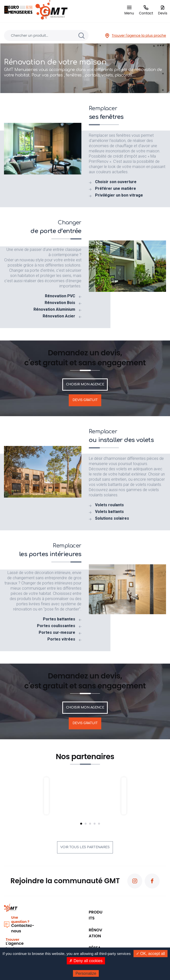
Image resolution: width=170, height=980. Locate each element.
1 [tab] (81, 824)
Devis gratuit (85, 400)
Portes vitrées (61, 639)
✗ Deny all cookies (86, 961)
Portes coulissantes (56, 626)
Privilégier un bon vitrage (119, 195)
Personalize (86, 973)
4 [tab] (95, 824)
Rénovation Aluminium (54, 309)
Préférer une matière (116, 189)
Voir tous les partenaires (85, 847)
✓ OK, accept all (151, 954)
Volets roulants (109, 505)
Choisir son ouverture (116, 182)
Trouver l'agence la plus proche (135, 36)
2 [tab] (86, 824)
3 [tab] (90, 824)
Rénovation (96, 933)
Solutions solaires (112, 518)
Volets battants (109, 512)
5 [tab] (99, 824)
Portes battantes (59, 619)
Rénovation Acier (59, 316)
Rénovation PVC (60, 296)
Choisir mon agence (85, 384)
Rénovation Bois (60, 303)
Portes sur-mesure (57, 633)
